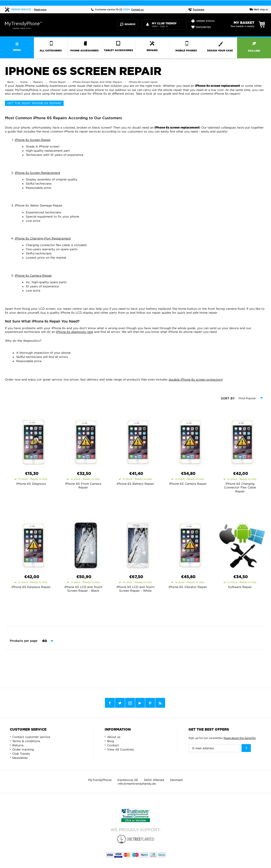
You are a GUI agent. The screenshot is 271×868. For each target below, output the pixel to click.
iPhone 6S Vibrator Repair (188, 587)
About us (114, 737)
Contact (113, 745)
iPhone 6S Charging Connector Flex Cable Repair (240, 487)
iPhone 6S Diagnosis (31, 484)
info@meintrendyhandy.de (137, 784)
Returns (18, 745)
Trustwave (196, 10)
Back (10, 82)
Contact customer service (31, 737)
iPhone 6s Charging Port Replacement (43, 238)
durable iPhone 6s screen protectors (195, 379)
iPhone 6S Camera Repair (188, 484)
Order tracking (23, 749)
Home (24, 82)
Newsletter (20, 758)
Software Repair (240, 587)
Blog (111, 741)
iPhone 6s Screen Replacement (37, 173)
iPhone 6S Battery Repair (135, 484)
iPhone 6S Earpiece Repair (31, 587)
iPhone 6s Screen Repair (33, 140)
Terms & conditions (26, 741)
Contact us (137, 10)
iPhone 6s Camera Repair (33, 275)
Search (128, 24)
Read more (40, 10)
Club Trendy (21, 754)
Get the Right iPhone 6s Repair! (34, 103)
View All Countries (121, 749)
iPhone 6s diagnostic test (75, 332)
